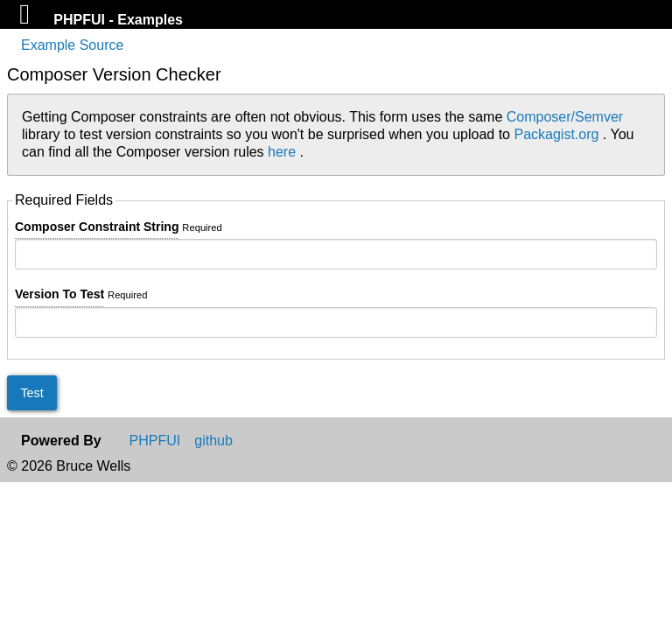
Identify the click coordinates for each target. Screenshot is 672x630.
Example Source (72, 45)
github (213, 441)
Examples (150, 20)
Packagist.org (558, 134)
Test (31, 393)
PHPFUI (81, 20)
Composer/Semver (565, 117)
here (283, 152)
